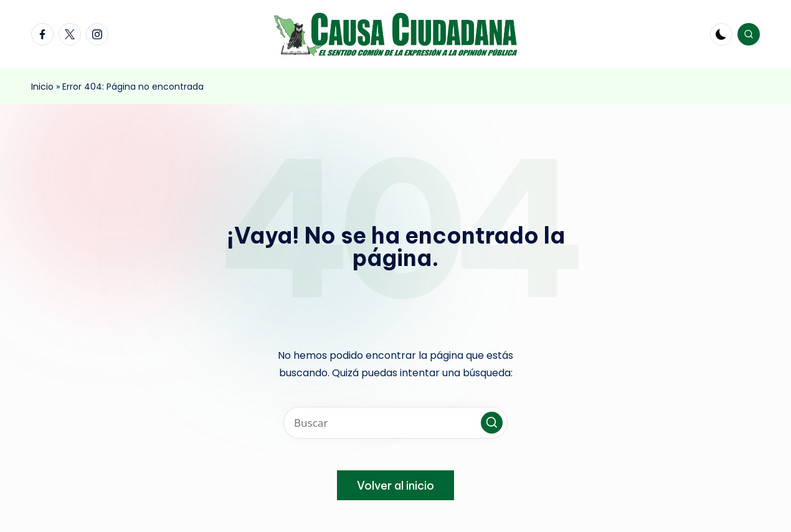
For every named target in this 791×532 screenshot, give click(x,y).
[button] (492, 423)
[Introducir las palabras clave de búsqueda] (395, 423)
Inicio (42, 87)
